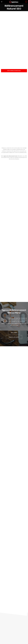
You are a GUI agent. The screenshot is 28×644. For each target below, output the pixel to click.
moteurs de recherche (7, 323)
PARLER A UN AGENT (14, 337)
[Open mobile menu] (2, 2)
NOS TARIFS (14, 333)
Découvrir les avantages (14, 71)
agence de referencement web (10, 156)
